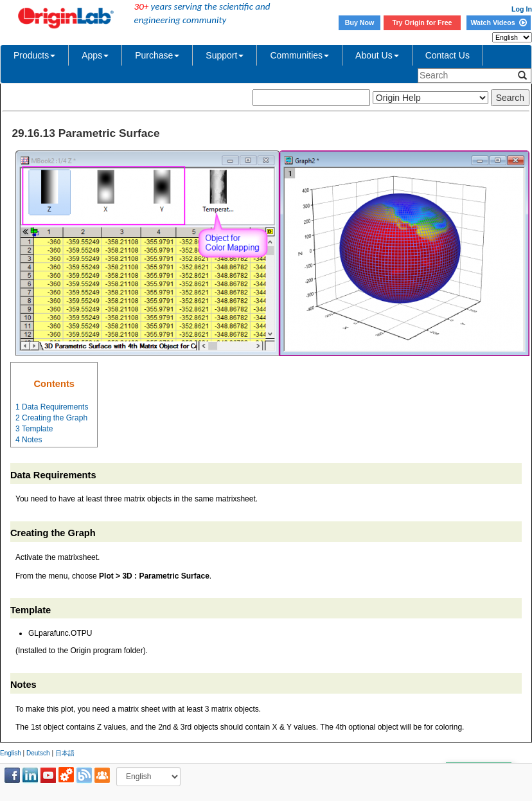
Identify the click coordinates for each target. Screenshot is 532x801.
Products (34, 55)
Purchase (157, 55)
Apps (95, 55)
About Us (377, 55)
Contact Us (448, 55)
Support (225, 55)
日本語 (65, 753)
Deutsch (38, 753)
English (11, 753)
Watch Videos (498, 22)
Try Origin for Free (422, 22)
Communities (299, 55)
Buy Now (360, 22)
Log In (522, 9)
